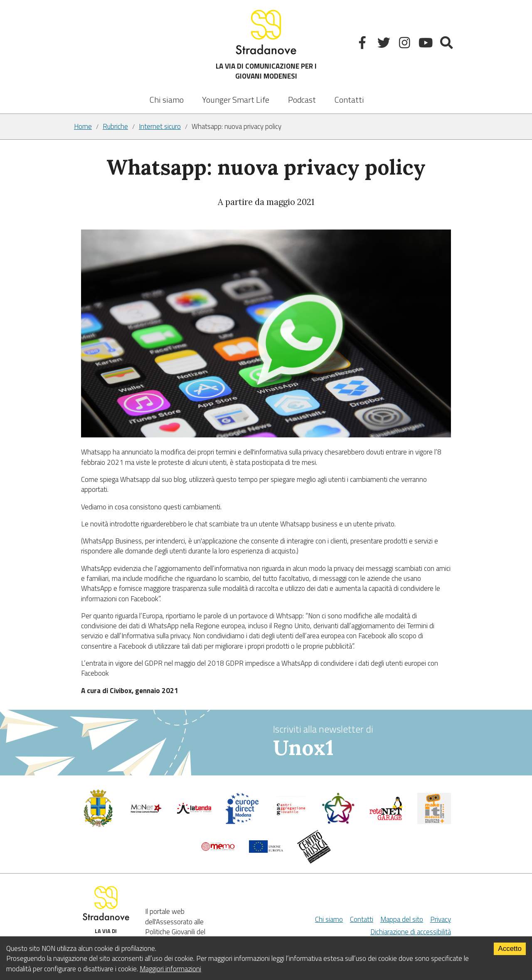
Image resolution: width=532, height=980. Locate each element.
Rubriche (115, 127)
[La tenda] (194, 811)
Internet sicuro (160, 127)
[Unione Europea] (266, 850)
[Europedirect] (242, 822)
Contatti (349, 100)
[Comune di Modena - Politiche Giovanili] (98, 825)
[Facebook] (363, 44)
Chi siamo (167, 100)
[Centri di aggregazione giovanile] (290, 818)
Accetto (510, 949)
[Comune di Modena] (146, 812)
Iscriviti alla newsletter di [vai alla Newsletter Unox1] (366, 742)
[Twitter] (385, 44)
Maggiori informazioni (170, 969)
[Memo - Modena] (218, 849)
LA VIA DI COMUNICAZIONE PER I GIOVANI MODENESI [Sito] (266, 44)
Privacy (441, 919)
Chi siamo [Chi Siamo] (329, 919)
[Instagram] (405, 44)
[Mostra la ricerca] (447, 44)
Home (83, 127)
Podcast (302, 100)
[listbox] (236, 94)
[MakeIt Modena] (434, 822)
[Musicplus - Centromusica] (314, 861)
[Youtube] (427, 44)
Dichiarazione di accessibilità (411, 932)
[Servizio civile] (338, 822)
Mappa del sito (402, 919)
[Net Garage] (386, 818)
